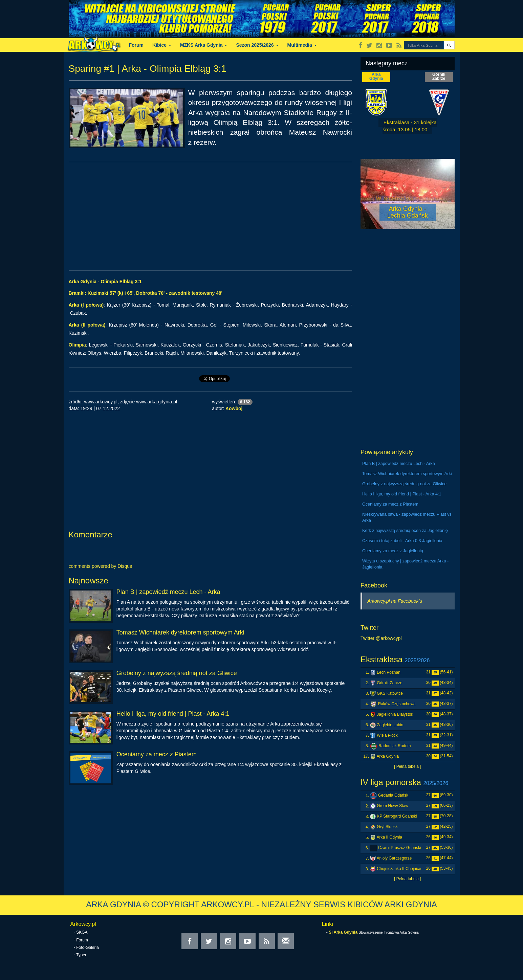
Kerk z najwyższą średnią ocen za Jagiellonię (405, 531)
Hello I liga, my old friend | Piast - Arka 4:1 (173, 714)
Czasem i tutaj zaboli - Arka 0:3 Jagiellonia (402, 541)
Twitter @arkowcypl (381, 638)
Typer (81, 955)
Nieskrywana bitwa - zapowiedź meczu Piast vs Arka (407, 517)
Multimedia (302, 45)
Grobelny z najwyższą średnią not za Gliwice (177, 673)
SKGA (82, 932)
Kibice (162, 45)
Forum (136, 45)
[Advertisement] (211, 216)
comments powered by (101, 566)
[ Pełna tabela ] (407, 766)
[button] (449, 45)
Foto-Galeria (88, 948)
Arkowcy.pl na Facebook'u (395, 601)
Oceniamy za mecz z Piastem (157, 754)
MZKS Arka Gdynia (204, 45)
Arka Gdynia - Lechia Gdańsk (408, 212)
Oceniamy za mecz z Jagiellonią (393, 551)
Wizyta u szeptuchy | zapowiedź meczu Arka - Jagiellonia (405, 564)
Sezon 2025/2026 (257, 45)
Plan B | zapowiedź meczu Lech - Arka (168, 592)
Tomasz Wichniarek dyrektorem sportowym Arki (180, 632)
